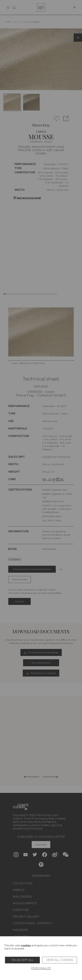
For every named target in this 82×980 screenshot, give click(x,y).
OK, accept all (22, 960)
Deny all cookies (60, 960)
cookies (26, 945)
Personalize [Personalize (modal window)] (41, 968)
